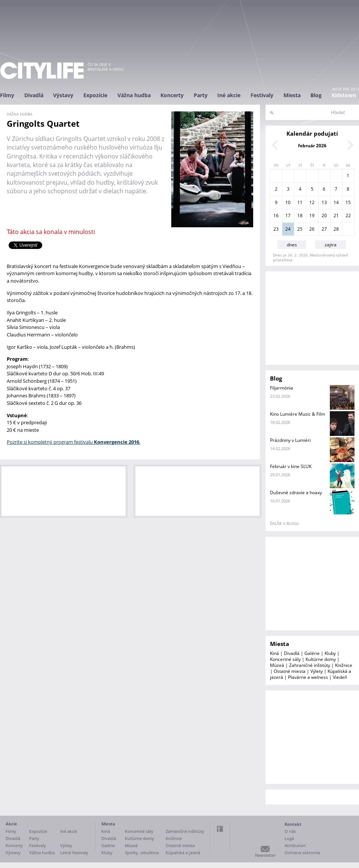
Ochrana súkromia (302, 852)
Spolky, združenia (142, 852)
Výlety (317, 671)
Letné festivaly (74, 852)
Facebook (220, 829)
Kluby (330, 653)
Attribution (295, 845)
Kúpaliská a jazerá (183, 852)
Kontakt (293, 824)
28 (336, 229)
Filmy (7, 95)
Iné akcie (229, 95)
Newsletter (265, 855)
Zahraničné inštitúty (310, 665)
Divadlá (34, 95)
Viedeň (340, 677)
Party (201, 95)
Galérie (312, 653)
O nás (290, 831)
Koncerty (172, 95)
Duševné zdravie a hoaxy (296, 493)
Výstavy (63, 95)
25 (300, 229)
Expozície (95, 95)
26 (312, 229)
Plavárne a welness (308, 677)
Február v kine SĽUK (291, 466)
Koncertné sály (285, 659)
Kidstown (344, 95)
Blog (316, 95)
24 (288, 229)
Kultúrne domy (321, 659)
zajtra (331, 245)
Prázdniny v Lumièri (290, 440)
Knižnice (344, 665)
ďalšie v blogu (284, 523)
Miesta (292, 95)
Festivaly (262, 95)
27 (324, 229)
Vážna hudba (134, 95)
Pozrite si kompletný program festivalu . (73, 442)
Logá (289, 838)
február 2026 (312, 146)
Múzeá (277, 665)
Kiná (274, 653)
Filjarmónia (282, 388)
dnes (292, 245)
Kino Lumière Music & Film (297, 414)
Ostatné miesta (290, 671)
